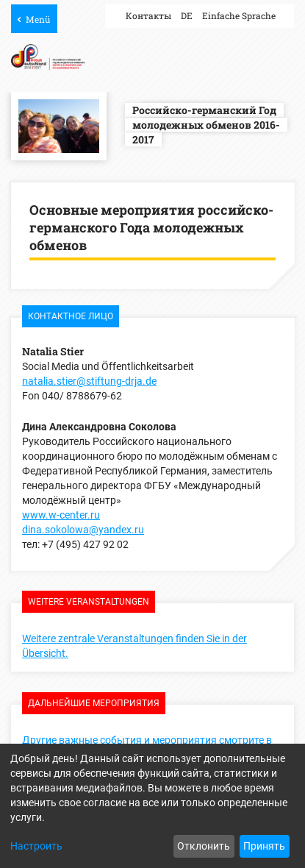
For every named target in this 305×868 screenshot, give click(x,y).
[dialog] (152, 806)
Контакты (148, 15)
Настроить (36, 846)
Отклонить (204, 846)
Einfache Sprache (239, 15)
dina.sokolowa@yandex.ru (83, 530)
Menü (38, 19)
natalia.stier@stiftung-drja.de (89, 381)
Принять (264, 846)
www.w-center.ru (61, 515)
